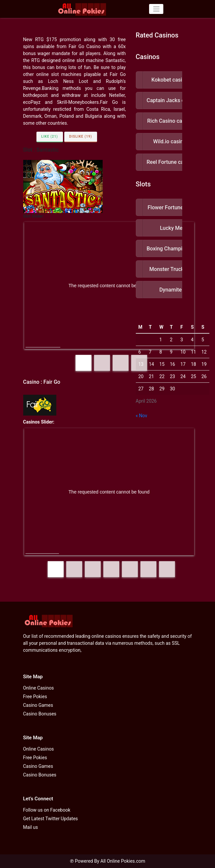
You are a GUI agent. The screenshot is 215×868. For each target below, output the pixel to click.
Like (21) (50, 136)
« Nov (142, 416)
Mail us (31, 827)
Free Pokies (35, 697)
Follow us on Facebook (47, 810)
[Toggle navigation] (156, 9)
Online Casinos (39, 688)
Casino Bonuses (40, 714)
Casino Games (38, 705)
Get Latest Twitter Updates (51, 819)
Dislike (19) (81, 136)
